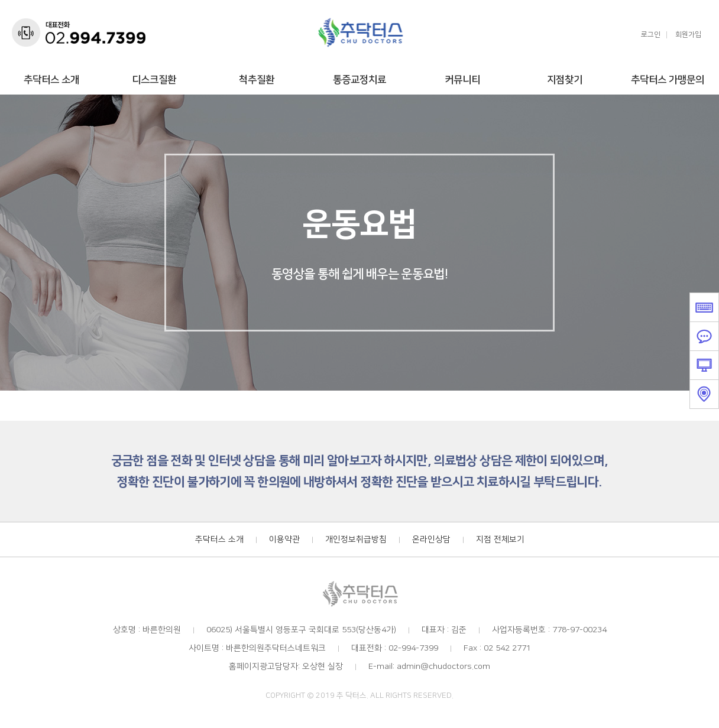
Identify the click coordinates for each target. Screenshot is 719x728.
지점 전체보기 (500, 539)
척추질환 (257, 80)
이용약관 (284, 539)
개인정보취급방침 (356, 539)
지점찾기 (565, 80)
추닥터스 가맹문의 (668, 80)
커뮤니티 (462, 80)
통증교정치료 (359, 80)
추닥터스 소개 (51, 80)
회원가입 (688, 35)
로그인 (651, 35)
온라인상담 (431, 539)
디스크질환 (154, 80)
